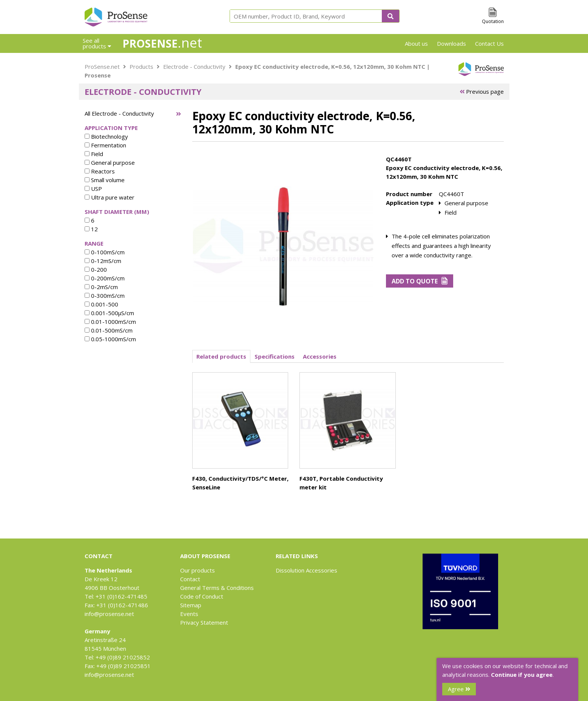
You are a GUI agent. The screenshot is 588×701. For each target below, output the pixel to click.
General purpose (110, 162)
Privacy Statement (204, 622)
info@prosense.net (109, 614)
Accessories (320, 356)
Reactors (100, 171)
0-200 (96, 269)
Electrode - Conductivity (194, 67)
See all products (97, 43)
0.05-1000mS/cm (110, 339)
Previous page (482, 91)
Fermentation (105, 145)
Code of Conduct (202, 596)
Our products (198, 570)
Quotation (493, 21)
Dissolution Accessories (306, 570)
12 (91, 229)
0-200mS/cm (105, 278)
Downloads (451, 43)
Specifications (275, 356)
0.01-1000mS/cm (110, 322)
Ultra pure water (110, 197)
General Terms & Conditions (217, 588)
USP (93, 189)
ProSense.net (102, 67)
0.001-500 (101, 304)
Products (141, 67)
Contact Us (489, 43)
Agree (459, 689)
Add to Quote (420, 281)
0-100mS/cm (105, 252)
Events (189, 614)
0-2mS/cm (101, 287)
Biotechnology (106, 136)
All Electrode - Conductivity (119, 113)
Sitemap (191, 605)
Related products (221, 356)
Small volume (105, 180)
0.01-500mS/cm (109, 330)
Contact (190, 579)
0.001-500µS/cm (109, 313)
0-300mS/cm (105, 296)
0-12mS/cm (103, 261)
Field (94, 154)
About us (416, 43)
